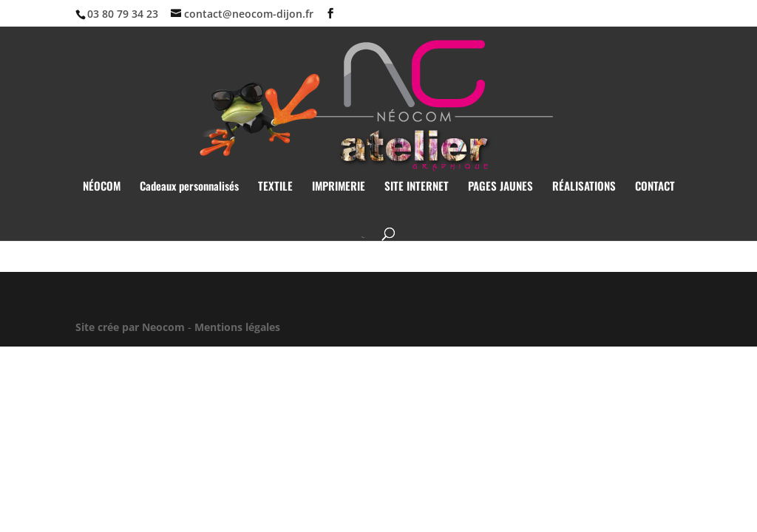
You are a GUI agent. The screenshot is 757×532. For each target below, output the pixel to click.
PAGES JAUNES (500, 187)
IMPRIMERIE (339, 187)
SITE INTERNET (417, 187)
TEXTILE (275, 187)
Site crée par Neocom (130, 327)
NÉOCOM (102, 187)
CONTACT (655, 187)
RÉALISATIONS (584, 187)
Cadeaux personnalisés (189, 187)
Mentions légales (237, 327)
